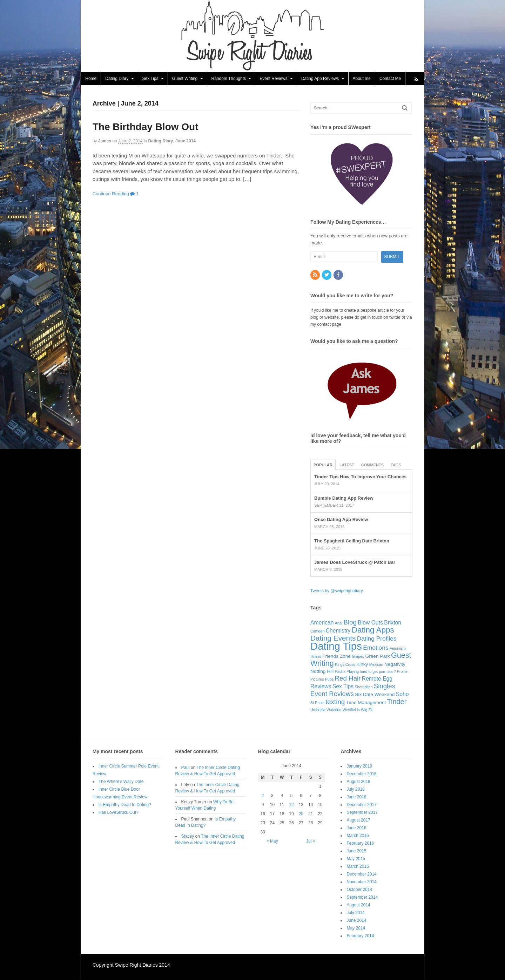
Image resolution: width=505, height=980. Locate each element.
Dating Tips (336, 646)
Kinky (362, 665)
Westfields (351, 710)
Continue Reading (111, 194)
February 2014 (361, 936)
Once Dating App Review (341, 520)
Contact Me (390, 79)
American (322, 623)
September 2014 (362, 898)
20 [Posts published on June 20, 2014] (301, 814)
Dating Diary (117, 79)
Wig (364, 710)
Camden (317, 631)
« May (272, 842)
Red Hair (348, 679)
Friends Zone (336, 657)
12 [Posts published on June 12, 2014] (291, 805)
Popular (323, 465)
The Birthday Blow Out (146, 127)
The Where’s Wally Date (121, 782)
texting (335, 702)
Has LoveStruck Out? (119, 813)
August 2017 (359, 820)
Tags (396, 465)
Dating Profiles (377, 639)
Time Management (366, 703)
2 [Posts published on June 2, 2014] (263, 796)
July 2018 (356, 790)
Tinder (397, 702)
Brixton (393, 623)
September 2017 (362, 813)
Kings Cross (345, 665)
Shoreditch (363, 687)
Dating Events (333, 638)
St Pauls (317, 703)
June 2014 (186, 141)
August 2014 (359, 905)
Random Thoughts (228, 79)
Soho (402, 694)
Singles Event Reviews (353, 690)
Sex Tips (150, 79)
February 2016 (361, 844)
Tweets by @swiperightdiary (337, 591)
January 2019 (360, 766)
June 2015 (357, 851)
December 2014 (362, 874)
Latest (347, 465)
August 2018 (359, 782)
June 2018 (357, 797)
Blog (350, 623)
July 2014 (356, 913)
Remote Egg (377, 679)
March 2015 (358, 867)
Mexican (376, 665)
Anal (339, 623)
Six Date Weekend (375, 695)
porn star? (387, 672)
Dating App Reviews (320, 79)
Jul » (311, 842)
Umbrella (318, 710)
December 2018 (362, 774)
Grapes (358, 657)
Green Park (378, 657)
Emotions (376, 648)
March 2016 (358, 836)
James (105, 141)
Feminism (398, 649)
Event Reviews (273, 79)
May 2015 (356, 859)
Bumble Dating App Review (344, 498)
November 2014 (362, 882)
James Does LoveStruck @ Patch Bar (355, 563)
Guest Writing (185, 79)
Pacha (340, 672)
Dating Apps (373, 630)
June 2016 (357, 828)
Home (91, 79)
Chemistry (338, 631)
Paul (186, 768)
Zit (371, 710)
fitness (316, 657)
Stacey (188, 837)
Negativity (395, 665)
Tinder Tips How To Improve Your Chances (360, 477)
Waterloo (334, 710)
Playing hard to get (362, 672)
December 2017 (362, 805)
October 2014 (360, 890)
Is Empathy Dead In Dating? (125, 805)
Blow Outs (370, 623)
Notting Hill (322, 672)
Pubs (329, 680)
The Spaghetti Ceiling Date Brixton (352, 541)
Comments (372, 465)
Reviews (321, 687)
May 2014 (356, 928)
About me (361, 79)
